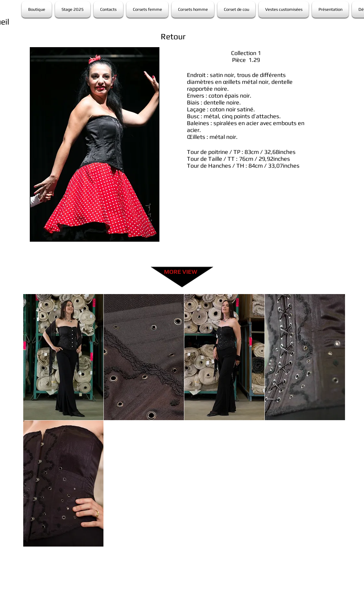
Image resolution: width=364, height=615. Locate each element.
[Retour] (173, 36)
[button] (63, 357)
